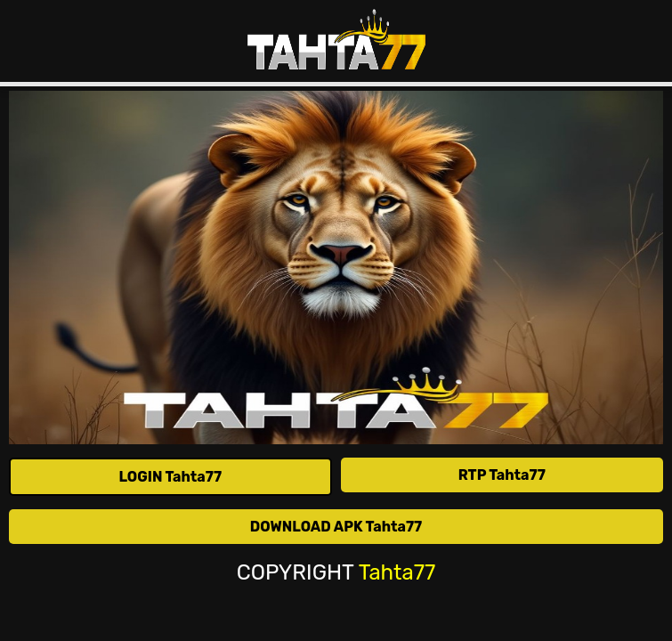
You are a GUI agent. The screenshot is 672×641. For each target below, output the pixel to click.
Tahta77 (397, 573)
